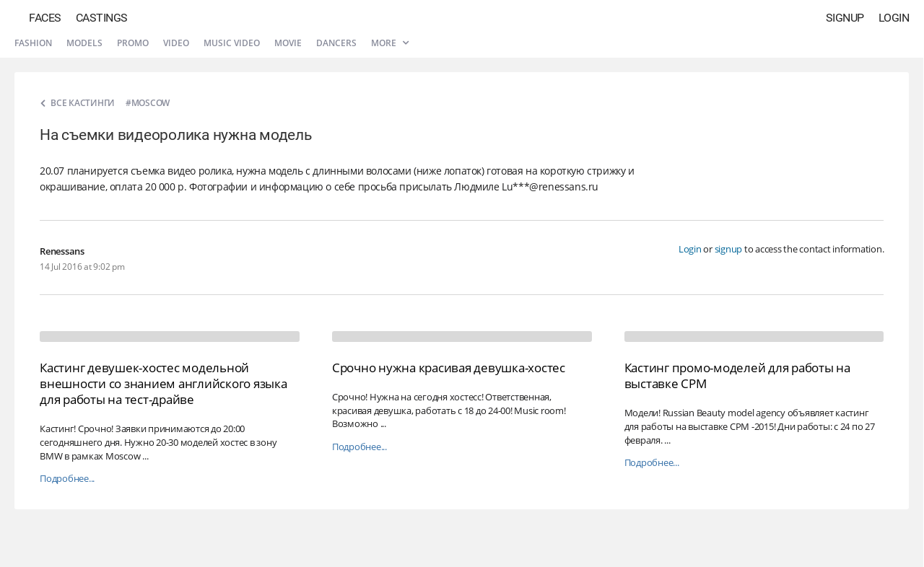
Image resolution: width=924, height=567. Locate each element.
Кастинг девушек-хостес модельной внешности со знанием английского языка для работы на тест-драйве (164, 383)
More (390, 43)
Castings (102, 18)
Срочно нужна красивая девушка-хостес (449, 368)
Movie (288, 43)
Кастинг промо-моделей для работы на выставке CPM (737, 375)
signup (729, 249)
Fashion (33, 43)
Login (894, 18)
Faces (45, 18)
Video (176, 43)
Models (84, 43)
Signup (845, 18)
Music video (232, 43)
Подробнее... (67, 479)
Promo (133, 43)
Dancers (336, 43)
